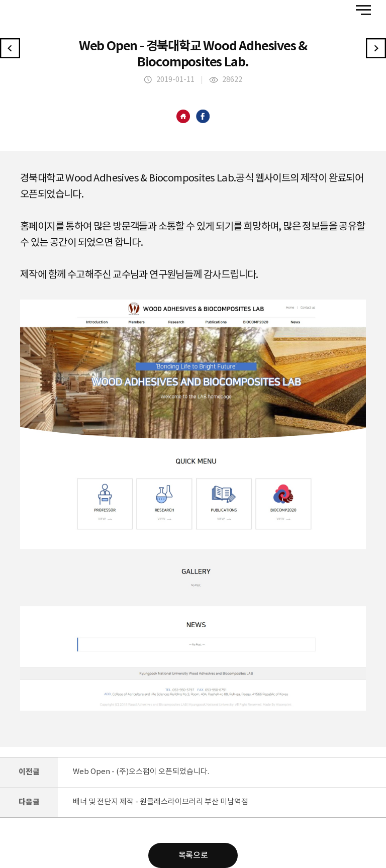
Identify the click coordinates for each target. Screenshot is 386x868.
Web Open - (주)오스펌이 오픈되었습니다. (141, 772)
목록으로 (193, 855)
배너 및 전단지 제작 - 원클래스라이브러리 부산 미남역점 (161, 802)
